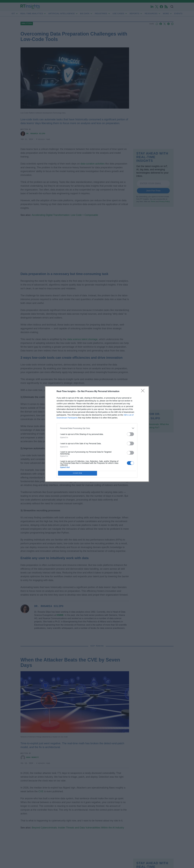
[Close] (144, 392)
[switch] (130, 434)
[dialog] (97, 434)
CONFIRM (78, 473)
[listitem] (97, 428)
